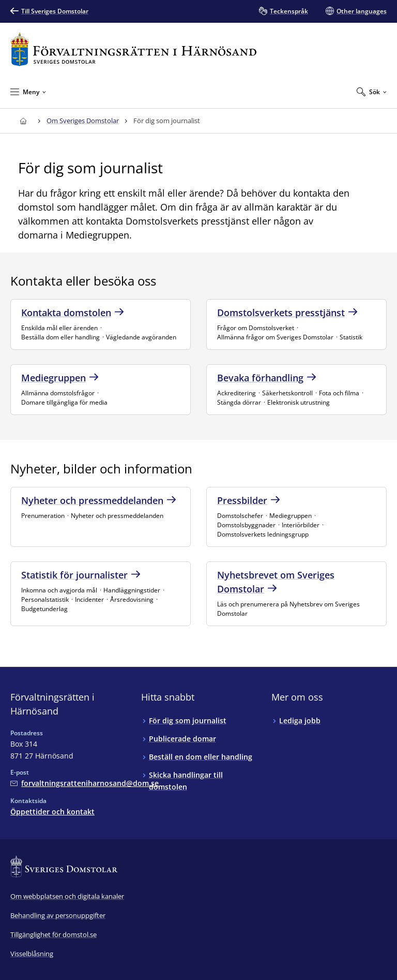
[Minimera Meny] (28, 92)
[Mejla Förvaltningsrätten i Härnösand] (85, 783)
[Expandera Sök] (372, 92)
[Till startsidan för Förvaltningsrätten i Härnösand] (133, 49)
